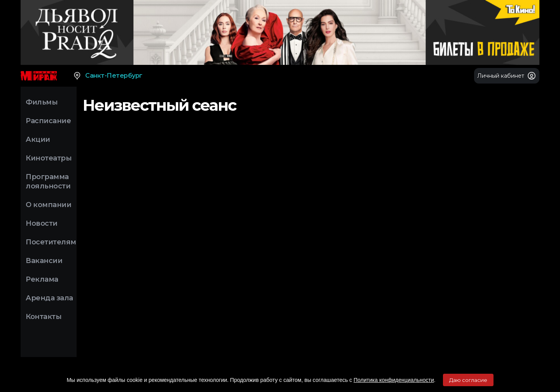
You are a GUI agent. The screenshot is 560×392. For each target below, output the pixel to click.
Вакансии (44, 261)
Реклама (42, 279)
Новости (42, 223)
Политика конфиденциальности (394, 380)
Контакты (44, 317)
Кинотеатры (49, 158)
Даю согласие (468, 380)
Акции (38, 139)
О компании (48, 205)
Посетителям (51, 242)
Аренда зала (49, 298)
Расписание (48, 121)
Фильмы (42, 102)
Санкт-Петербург (108, 76)
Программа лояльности (48, 181)
